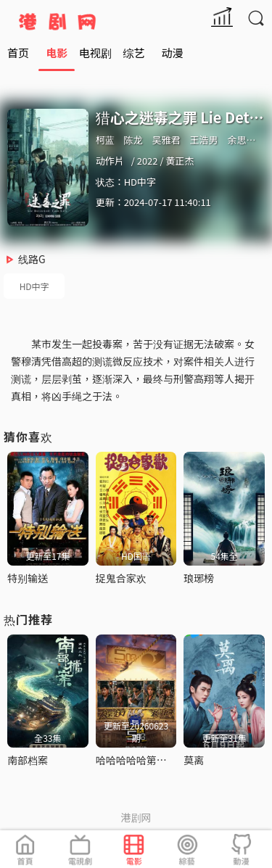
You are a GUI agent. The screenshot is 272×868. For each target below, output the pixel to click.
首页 (18, 53)
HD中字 (34, 286)
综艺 (133, 53)
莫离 (194, 760)
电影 (57, 53)
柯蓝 (105, 140)
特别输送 (28, 578)
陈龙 (133, 140)
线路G (32, 259)
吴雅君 (166, 140)
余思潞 (241, 140)
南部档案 (28, 760)
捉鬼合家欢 (121, 578)
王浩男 (203, 140)
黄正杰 (180, 161)
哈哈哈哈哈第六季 (136, 760)
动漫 (173, 53)
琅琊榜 (199, 578)
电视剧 (95, 53)
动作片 (110, 161)
